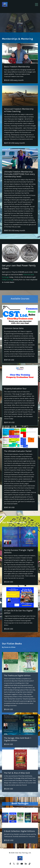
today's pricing (7, 280)
